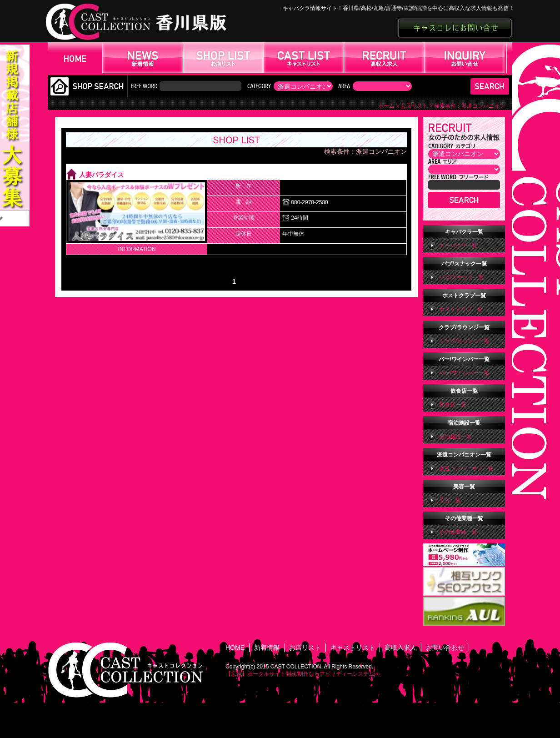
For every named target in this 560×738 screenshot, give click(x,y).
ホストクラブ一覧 (461, 309)
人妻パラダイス (101, 175)
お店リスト (414, 106)
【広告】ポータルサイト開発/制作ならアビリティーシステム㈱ (302, 674)
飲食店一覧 (453, 405)
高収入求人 (400, 648)
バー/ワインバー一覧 (464, 373)
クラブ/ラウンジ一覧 (464, 341)
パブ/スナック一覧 (462, 277)
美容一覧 (450, 500)
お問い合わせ (445, 648)
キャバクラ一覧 (458, 246)
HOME (235, 648)
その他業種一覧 (458, 532)
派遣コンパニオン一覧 (466, 468)
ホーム (386, 106)
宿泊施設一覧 (455, 437)
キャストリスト (353, 648)
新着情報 (267, 648)
